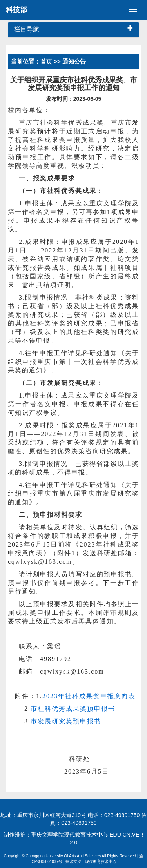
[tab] (73, 30)
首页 (46, 61)
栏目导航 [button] (73, 29)
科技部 (16, 10)
